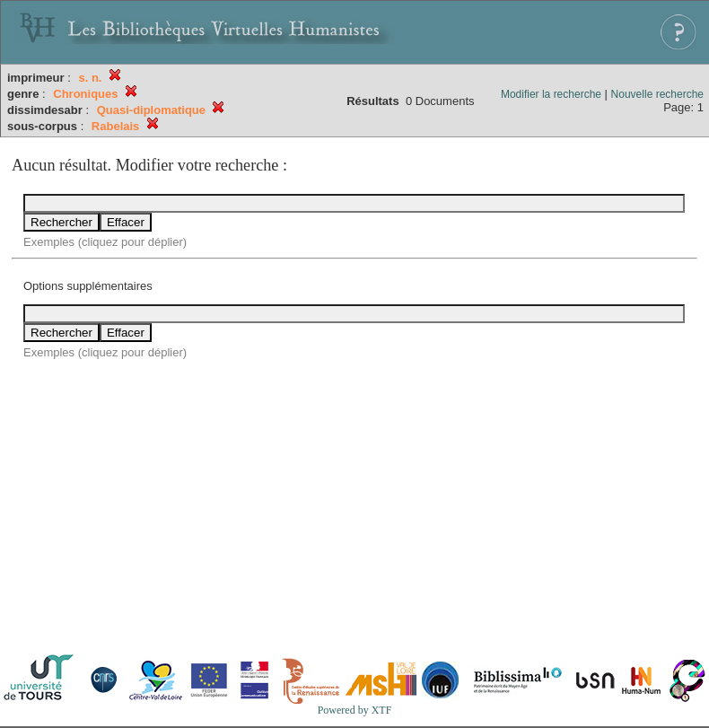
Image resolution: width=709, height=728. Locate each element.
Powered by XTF (355, 710)
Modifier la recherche (551, 94)
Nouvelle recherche (657, 94)
